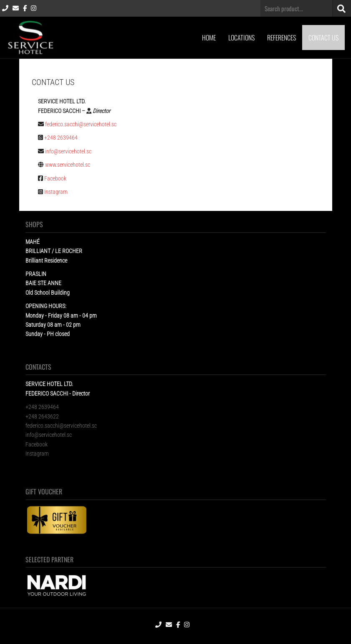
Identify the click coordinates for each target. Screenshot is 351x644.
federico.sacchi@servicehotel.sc (81, 124)
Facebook (55, 178)
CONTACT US (323, 38)
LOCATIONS (241, 38)
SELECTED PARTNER (49, 559)
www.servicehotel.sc (68, 165)
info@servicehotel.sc (68, 151)
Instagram (56, 192)
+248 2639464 (62, 138)
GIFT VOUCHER (44, 491)
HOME (209, 38)
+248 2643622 (42, 416)
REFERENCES (282, 38)
